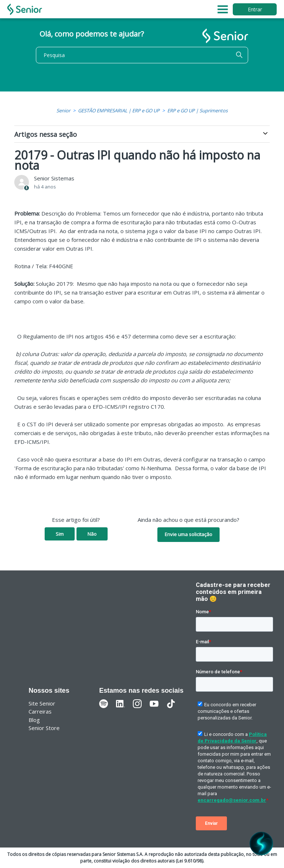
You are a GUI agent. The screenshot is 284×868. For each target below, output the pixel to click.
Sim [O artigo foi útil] (60, 534)
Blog (34, 720)
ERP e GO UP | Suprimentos (197, 111)
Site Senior (42, 703)
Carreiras (40, 711)
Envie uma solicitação (188, 534)
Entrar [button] (255, 9)
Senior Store (44, 728)
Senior (63, 111)
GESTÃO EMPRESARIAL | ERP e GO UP (119, 111)
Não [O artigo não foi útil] (92, 534)
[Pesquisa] (142, 55)
